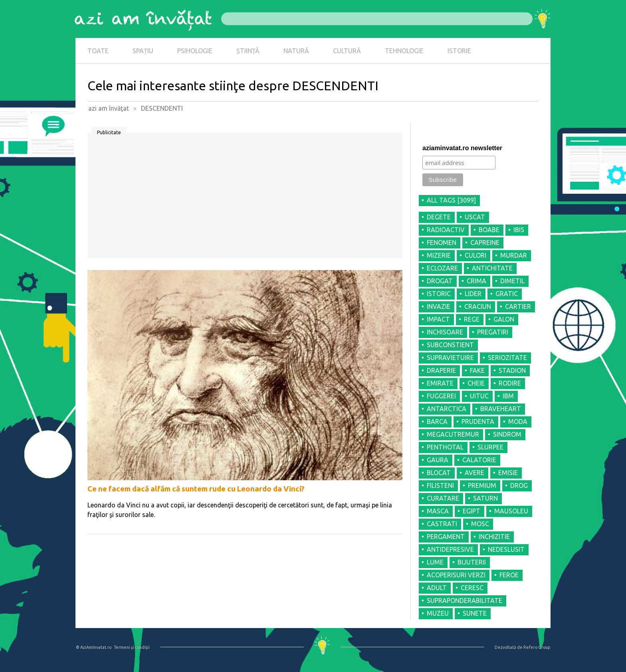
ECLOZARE (442, 268)
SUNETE (475, 613)
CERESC (472, 588)
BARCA (437, 421)
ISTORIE (459, 51)
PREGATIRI (493, 332)
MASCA (438, 511)
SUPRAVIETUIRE (450, 358)
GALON (504, 319)
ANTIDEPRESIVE (450, 549)
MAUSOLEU (511, 511)
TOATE (98, 51)
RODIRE (510, 383)
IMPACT (438, 319)
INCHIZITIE (494, 537)
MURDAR (514, 255)
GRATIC (507, 294)
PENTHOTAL (445, 447)
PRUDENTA (478, 421)
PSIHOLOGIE (195, 51)
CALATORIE (479, 460)
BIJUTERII (472, 562)
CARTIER (518, 306)
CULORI (475, 255)
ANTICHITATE (492, 268)
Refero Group (537, 647)
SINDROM (507, 434)
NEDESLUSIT (506, 549)
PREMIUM (482, 485)
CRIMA (476, 281)
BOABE (489, 230)
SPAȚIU (143, 51)
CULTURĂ (347, 51)
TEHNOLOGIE (404, 51)
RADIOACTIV (446, 230)
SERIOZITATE (507, 358)
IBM (508, 396)
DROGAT (440, 281)
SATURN (485, 498)
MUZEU (438, 613)
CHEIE (476, 383)
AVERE (474, 473)
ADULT (437, 588)
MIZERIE (439, 255)
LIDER (473, 294)
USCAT (475, 217)
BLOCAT (439, 473)
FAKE (477, 370)
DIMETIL (512, 281)
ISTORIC (439, 294)
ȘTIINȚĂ (248, 51)
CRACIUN (478, 306)
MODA (518, 421)
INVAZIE (439, 306)
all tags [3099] (451, 200)
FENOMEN (442, 243)
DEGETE (439, 217)
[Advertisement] (245, 198)
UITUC (479, 396)
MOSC (480, 524)
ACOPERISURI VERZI (456, 575)
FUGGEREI (441, 396)
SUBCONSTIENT (450, 345)
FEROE (509, 575)
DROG (519, 485)
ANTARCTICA (447, 409)
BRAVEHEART (501, 409)
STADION (512, 370)
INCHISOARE (445, 332)
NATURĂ (296, 51)
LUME (435, 562)
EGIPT (471, 511)
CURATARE (443, 498)
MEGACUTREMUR (453, 434)
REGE (472, 319)
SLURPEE (490, 447)
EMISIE (508, 473)
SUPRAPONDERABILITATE (465, 600)
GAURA (438, 460)
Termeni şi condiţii (132, 647)
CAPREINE (485, 243)
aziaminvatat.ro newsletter (462, 148)
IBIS (519, 230)
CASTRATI (442, 524)
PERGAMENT (446, 537)
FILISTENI (440, 485)
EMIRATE (440, 383)
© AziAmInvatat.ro (94, 647)
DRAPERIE (441, 370)
